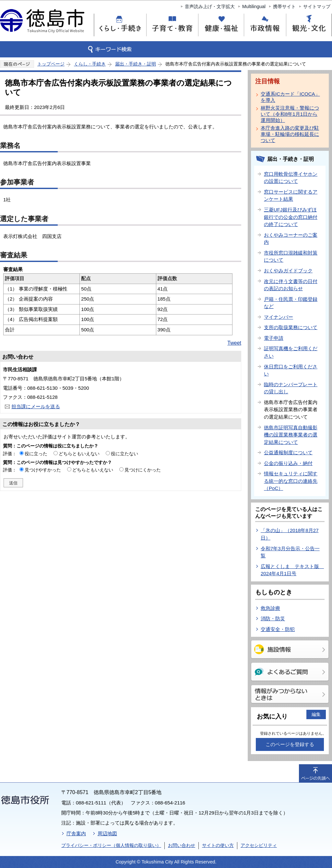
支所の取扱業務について (291, 327)
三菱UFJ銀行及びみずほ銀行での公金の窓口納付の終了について (291, 217)
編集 (316, 714)
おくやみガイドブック (288, 271)
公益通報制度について (288, 452)
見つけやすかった (43, 470)
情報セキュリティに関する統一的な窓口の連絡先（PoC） (291, 481)
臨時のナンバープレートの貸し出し (291, 388)
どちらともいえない (79, 454)
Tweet (234, 343)
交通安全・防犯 (278, 629)
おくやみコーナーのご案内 (291, 239)
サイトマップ (317, 6)
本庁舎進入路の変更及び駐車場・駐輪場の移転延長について (290, 134)
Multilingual (254, 6)
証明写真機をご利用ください (291, 352)
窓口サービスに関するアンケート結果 (291, 196)
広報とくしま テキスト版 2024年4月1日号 (292, 570)
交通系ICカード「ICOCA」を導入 (290, 97)
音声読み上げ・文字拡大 (210, 6)
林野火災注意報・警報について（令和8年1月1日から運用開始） (290, 114)
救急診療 (270, 608)
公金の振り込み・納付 (288, 463)
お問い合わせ (182, 845)
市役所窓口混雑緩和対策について (291, 256)
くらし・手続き (90, 64)
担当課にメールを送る (36, 406)
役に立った (36, 454)
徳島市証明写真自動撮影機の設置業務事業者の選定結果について (291, 435)
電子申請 (274, 338)
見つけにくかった (143, 470)
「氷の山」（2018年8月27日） (290, 534)
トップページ (51, 64)
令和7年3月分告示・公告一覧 (290, 552)
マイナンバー (279, 317)
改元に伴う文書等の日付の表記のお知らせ (291, 285)
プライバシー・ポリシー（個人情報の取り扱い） (111, 845)
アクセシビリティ (259, 845)
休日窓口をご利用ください (291, 370)
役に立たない (124, 454)
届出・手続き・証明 (136, 64)
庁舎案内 (76, 833)
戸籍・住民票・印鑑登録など (291, 303)
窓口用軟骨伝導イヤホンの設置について (291, 178)
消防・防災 (273, 618)
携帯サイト (284, 6)
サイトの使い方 (218, 845)
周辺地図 (107, 833)
